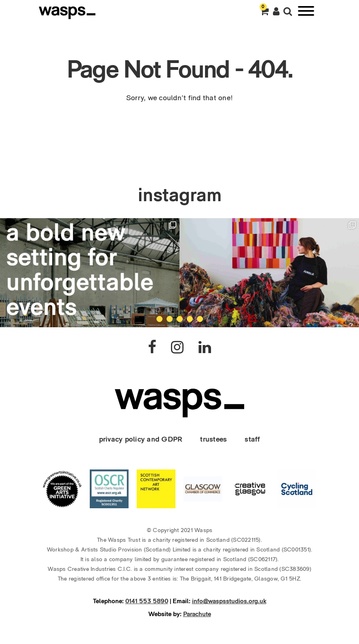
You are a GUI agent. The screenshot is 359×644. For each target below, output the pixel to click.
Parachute (197, 614)
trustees (213, 439)
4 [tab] (190, 319)
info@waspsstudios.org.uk (229, 601)
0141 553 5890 (147, 601)
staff (252, 439)
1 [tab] (159, 319)
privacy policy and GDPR (141, 439)
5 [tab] (200, 319)
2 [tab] (170, 319)
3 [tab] (180, 319)
